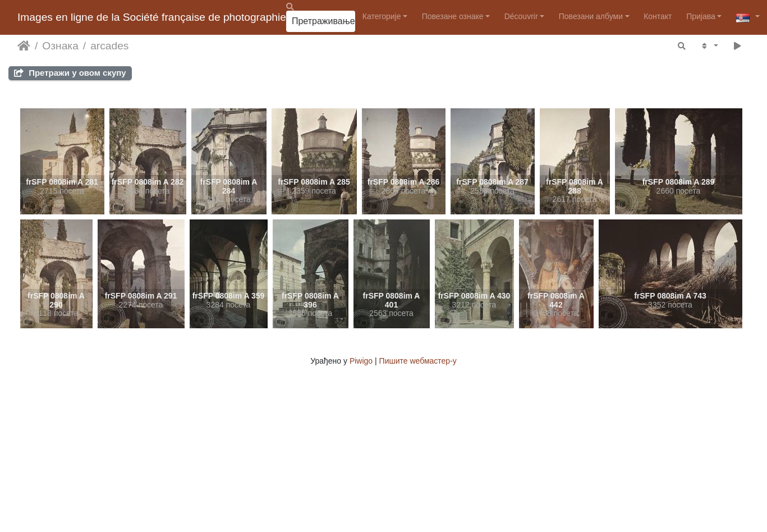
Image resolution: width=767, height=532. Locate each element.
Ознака (60, 46)
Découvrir (521, 16)
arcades (109, 46)
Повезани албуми (591, 16)
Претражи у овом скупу (70, 73)
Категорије (382, 16)
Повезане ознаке (453, 16)
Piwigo (361, 361)
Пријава (701, 16)
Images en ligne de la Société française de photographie (152, 17)
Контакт (658, 16)
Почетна (24, 46)
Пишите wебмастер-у (418, 361)
